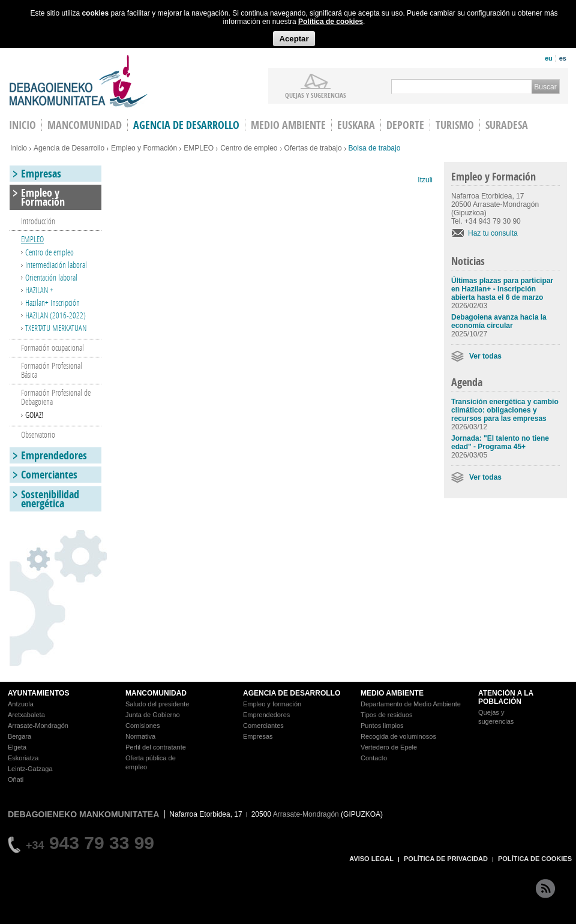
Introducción (38, 221)
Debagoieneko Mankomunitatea (79, 81)
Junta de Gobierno (153, 715)
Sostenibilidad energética (50, 499)
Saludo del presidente (157, 704)
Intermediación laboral (56, 265)
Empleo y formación (272, 704)
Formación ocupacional (52, 347)
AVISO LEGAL (371, 859)
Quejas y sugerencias (316, 95)
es (563, 58)
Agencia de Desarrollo (186, 125)
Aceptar (294, 39)
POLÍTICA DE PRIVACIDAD (446, 859)
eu (549, 58)
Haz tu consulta (493, 233)
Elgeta (17, 747)
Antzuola (21, 704)
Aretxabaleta (26, 715)
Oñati (16, 779)
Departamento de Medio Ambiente (411, 704)
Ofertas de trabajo (313, 148)
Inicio (19, 148)
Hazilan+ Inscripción (52, 303)
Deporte (405, 125)
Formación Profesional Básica (52, 370)
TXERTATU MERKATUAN (56, 328)
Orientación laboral (51, 277)
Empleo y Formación (144, 148)
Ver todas (485, 356)
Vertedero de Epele (389, 747)
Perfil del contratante (156, 747)
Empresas (41, 174)
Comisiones (142, 726)
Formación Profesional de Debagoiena (56, 397)
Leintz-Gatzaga (30, 769)
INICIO (22, 125)
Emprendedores (54, 455)
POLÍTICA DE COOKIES (535, 859)
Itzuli (425, 180)
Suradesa (507, 125)
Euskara (356, 125)
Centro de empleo (249, 148)
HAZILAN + (39, 290)
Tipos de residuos (386, 715)
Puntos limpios (382, 726)
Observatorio (38, 434)
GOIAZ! (34, 415)
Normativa (140, 736)
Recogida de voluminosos (398, 736)
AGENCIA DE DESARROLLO (292, 693)
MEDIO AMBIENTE (392, 693)
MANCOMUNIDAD (156, 693)
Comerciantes (49, 475)
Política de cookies (331, 22)
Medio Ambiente (288, 125)
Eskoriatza (23, 758)
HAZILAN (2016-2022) (55, 315)
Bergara (19, 736)
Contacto (374, 758)
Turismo (455, 125)
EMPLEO (199, 148)
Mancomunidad (85, 125)
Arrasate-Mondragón (38, 726)
